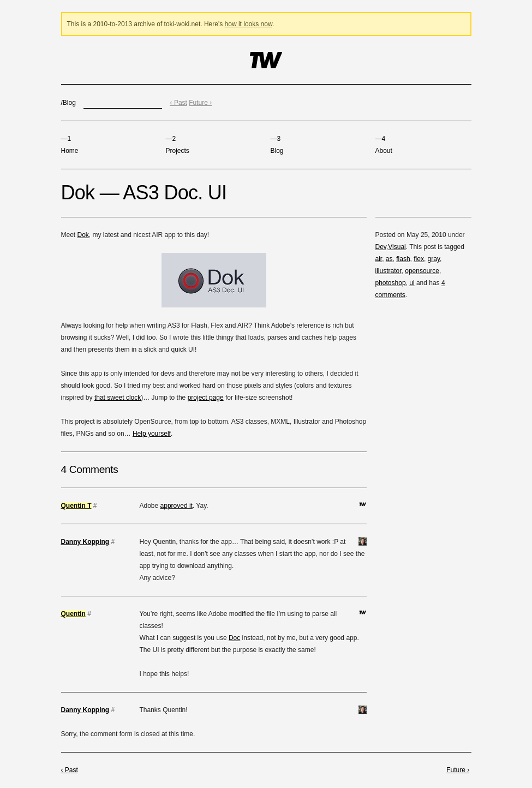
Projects (178, 145)
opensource (422, 271)
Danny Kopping (85, 542)
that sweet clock (118, 398)
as (389, 259)
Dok (83, 235)
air (379, 259)
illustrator (388, 271)
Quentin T (76, 506)
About (384, 145)
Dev (381, 247)
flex (419, 259)
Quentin (73, 614)
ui (412, 283)
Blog (277, 145)
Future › (200, 103)
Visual (397, 247)
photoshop (391, 283)
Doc (234, 638)
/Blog (68, 103)
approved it (177, 506)
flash (403, 259)
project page (206, 398)
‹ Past (179, 103)
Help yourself (152, 434)
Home (70, 145)
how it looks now (249, 24)
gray (434, 259)
